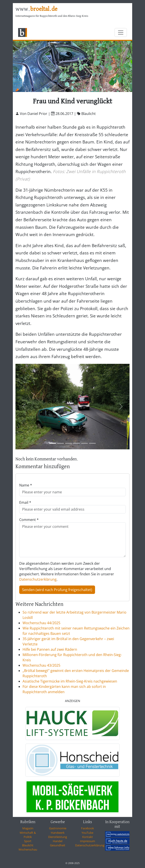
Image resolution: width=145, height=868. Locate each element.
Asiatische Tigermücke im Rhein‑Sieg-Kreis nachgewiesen (70, 681)
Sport (28, 841)
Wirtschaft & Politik (28, 835)
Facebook (88, 828)
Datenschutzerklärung (38, 579)
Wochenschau (28, 849)
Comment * (29, 520)
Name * (26, 485)
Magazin (28, 828)
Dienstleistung (58, 837)
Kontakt (88, 837)
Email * (25, 502)
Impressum (88, 841)
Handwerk (58, 833)
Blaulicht (28, 845)
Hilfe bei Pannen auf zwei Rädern (50, 649)
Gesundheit (58, 845)
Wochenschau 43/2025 (41, 665)
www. (36, 9)
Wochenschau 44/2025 (41, 623)
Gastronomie (58, 828)
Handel (58, 841)
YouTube (87, 833)
